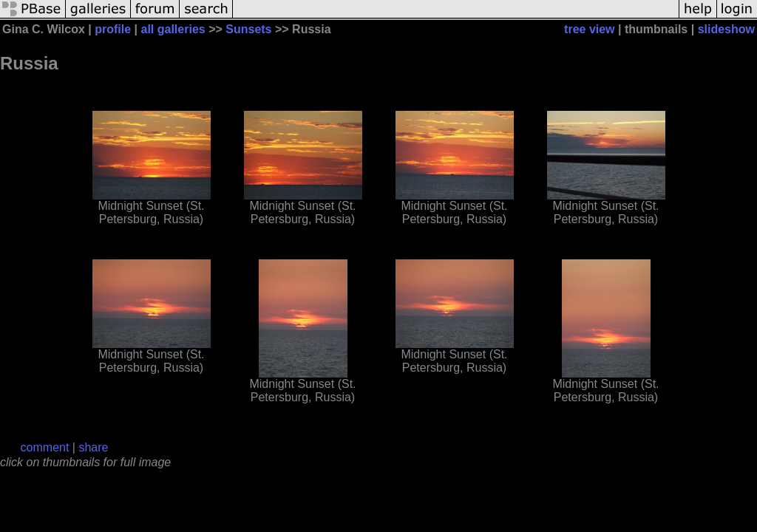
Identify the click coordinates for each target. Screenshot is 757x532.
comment (45, 447)
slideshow (726, 29)
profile (113, 29)
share (93, 447)
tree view (589, 29)
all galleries (173, 29)
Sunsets (248, 29)
